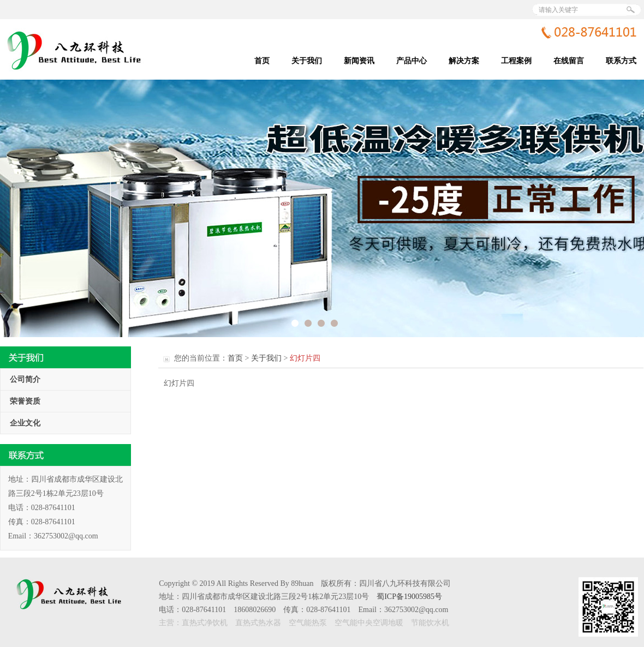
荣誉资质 (25, 401)
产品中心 (412, 61)
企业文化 (25, 423)
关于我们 (307, 61)
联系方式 (621, 61)
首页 (262, 61)
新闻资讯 (359, 61)
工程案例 (516, 61)
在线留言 (569, 61)
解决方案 (464, 61)
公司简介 (25, 379)
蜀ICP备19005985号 (409, 597)
